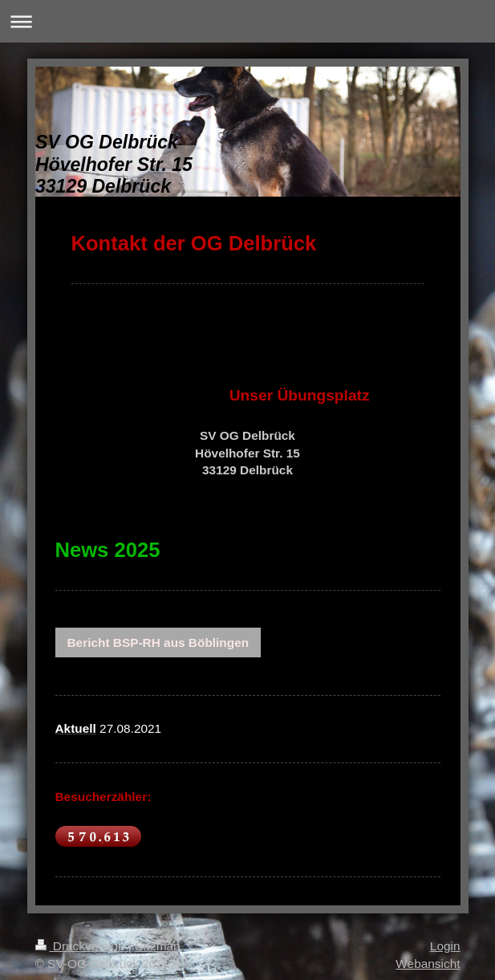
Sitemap (157, 946)
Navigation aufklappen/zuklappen (247, 21)
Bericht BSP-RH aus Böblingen (158, 642)
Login (445, 946)
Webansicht (428, 964)
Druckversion (82, 946)
